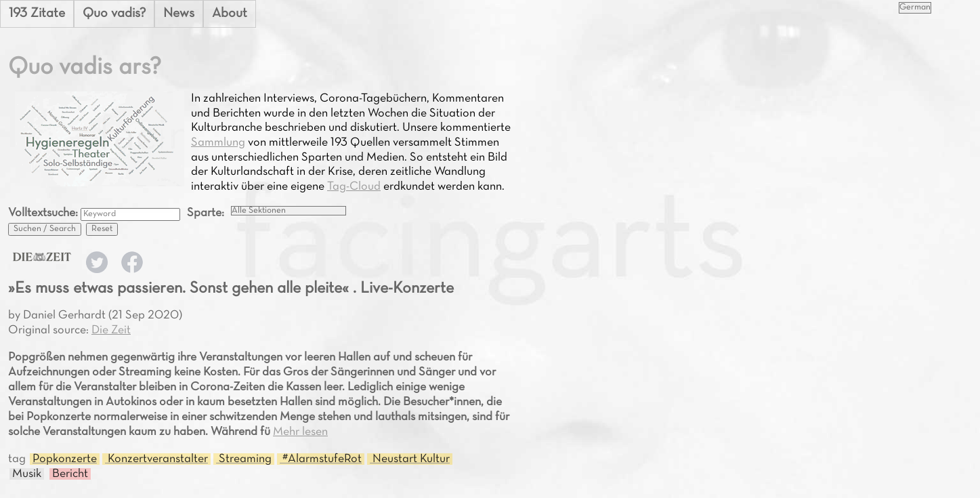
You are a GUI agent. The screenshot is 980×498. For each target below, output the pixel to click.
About (230, 14)
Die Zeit (111, 330)
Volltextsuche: (44, 213)
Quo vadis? (114, 14)
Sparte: (206, 213)
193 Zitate (37, 14)
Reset (102, 229)
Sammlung (218, 143)
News (179, 14)
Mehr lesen (300, 432)
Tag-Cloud (354, 187)
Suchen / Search (45, 229)
